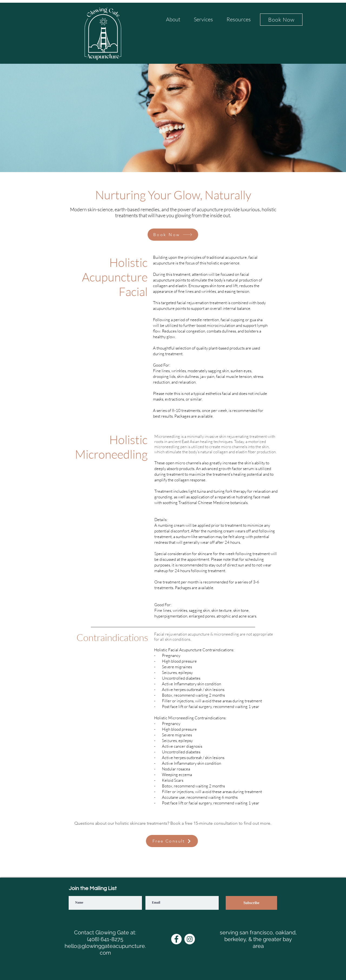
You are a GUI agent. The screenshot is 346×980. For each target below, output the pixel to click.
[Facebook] (176, 939)
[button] (173, 21)
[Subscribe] (251, 903)
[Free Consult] (172, 841)
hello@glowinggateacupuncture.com (105, 949)
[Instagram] (190, 939)
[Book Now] (281, 20)
